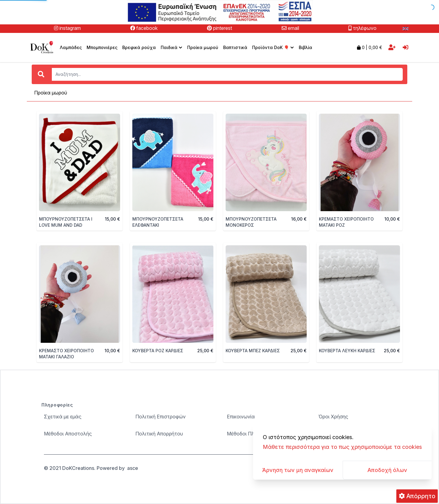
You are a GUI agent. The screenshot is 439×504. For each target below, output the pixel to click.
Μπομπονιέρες (102, 47)
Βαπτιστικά (235, 47)
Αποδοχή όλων (387, 470)
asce (133, 468)
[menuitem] (171, 48)
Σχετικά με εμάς (63, 417)
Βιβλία (305, 47)
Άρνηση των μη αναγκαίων (298, 470)
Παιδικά (172, 48)
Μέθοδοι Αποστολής (68, 434)
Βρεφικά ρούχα (139, 47)
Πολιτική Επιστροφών (161, 417)
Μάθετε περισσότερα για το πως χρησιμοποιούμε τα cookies (342, 447)
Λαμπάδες (71, 47)
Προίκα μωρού (203, 47)
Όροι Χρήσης (333, 417)
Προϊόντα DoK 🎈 (274, 48)
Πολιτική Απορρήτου (159, 434)
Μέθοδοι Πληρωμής (250, 434)
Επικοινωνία (241, 417)
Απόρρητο (417, 496)
